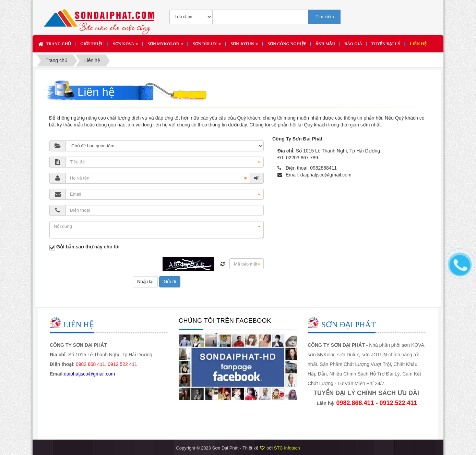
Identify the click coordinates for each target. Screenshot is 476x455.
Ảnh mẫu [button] (325, 44)
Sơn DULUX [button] (207, 46)
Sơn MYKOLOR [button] (165, 46)
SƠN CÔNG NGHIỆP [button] (287, 44)
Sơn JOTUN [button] (244, 46)
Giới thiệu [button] (92, 44)
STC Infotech (287, 448)
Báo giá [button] (353, 44)
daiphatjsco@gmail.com (326, 175)
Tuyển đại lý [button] (386, 44)
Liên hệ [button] (418, 44)
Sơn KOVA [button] (126, 46)
